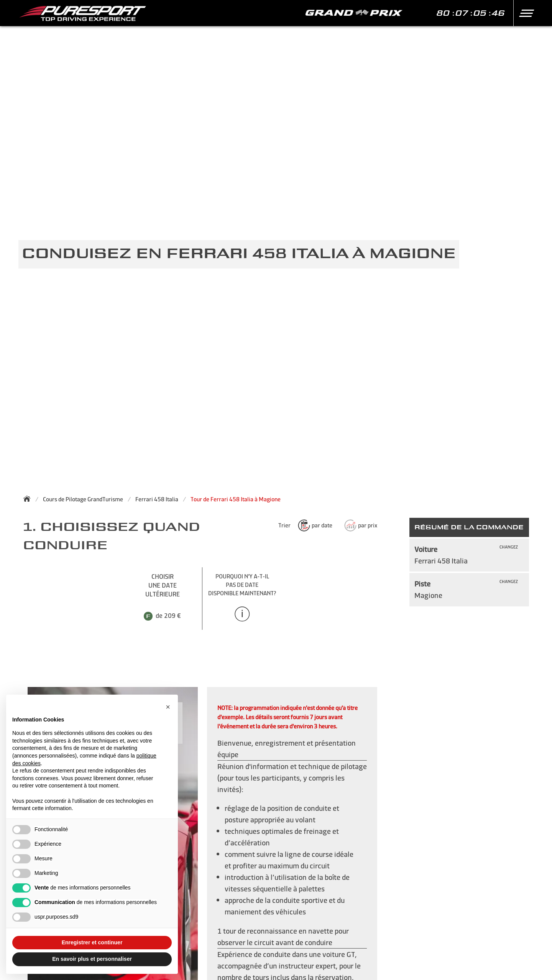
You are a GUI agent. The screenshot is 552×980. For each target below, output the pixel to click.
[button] (524, 13)
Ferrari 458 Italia (157, 499)
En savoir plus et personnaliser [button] (92, 959)
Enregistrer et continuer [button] (92, 942)
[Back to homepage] (29, 499)
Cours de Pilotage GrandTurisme (83, 499)
